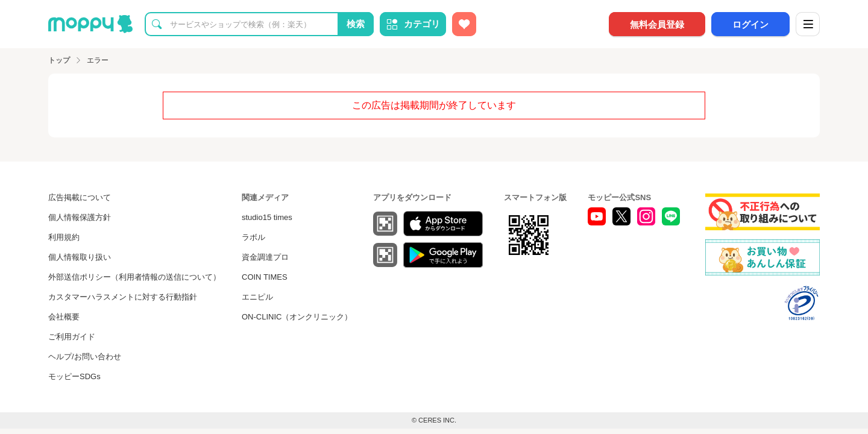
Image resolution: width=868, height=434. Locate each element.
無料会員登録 (657, 24)
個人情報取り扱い (80, 257)
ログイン (750, 24)
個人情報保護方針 (80, 217)
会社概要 (64, 317)
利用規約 (64, 237)
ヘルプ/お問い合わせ (85, 357)
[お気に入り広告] (464, 24)
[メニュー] (808, 24)
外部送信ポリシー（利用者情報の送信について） (134, 277)
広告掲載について (80, 197)
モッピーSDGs (74, 376)
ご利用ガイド (72, 337)
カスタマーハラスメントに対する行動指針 (123, 297)
